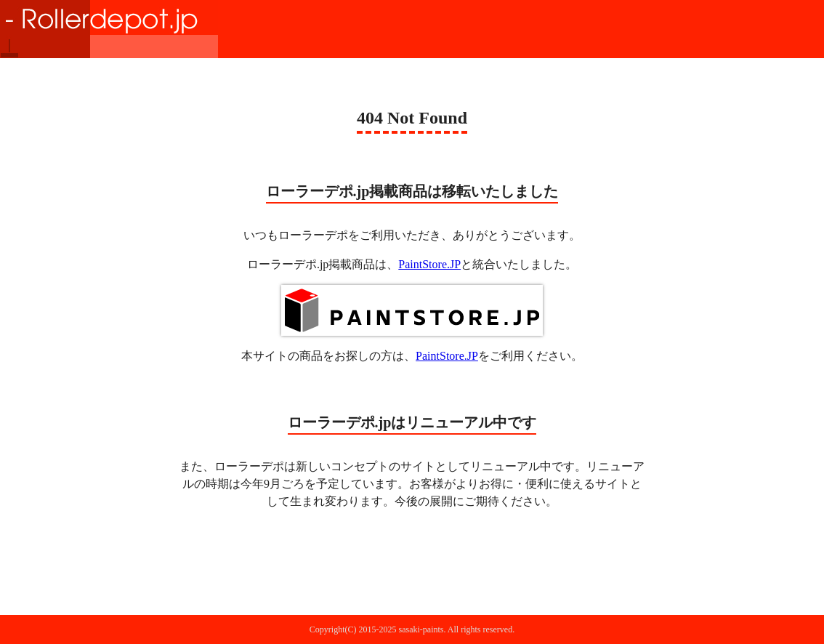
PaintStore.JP (429, 264)
